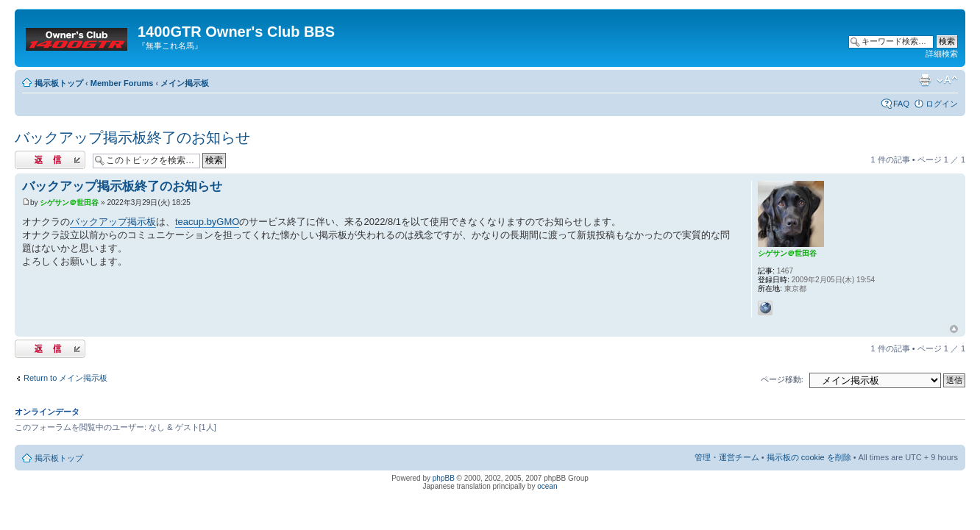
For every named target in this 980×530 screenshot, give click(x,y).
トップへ (954, 329)
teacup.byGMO (207, 222)
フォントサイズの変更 (947, 80)
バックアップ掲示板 (113, 222)
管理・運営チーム (727, 457)
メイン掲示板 (185, 83)
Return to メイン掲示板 (65, 378)
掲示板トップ (59, 83)
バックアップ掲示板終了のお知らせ (132, 137)
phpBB (444, 478)
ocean (547, 486)
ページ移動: (782, 379)
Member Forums (122, 83)
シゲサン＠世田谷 (69, 203)
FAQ (901, 104)
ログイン (942, 104)
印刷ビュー (925, 80)
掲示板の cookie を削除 (809, 457)
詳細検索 (942, 54)
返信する (50, 160)
